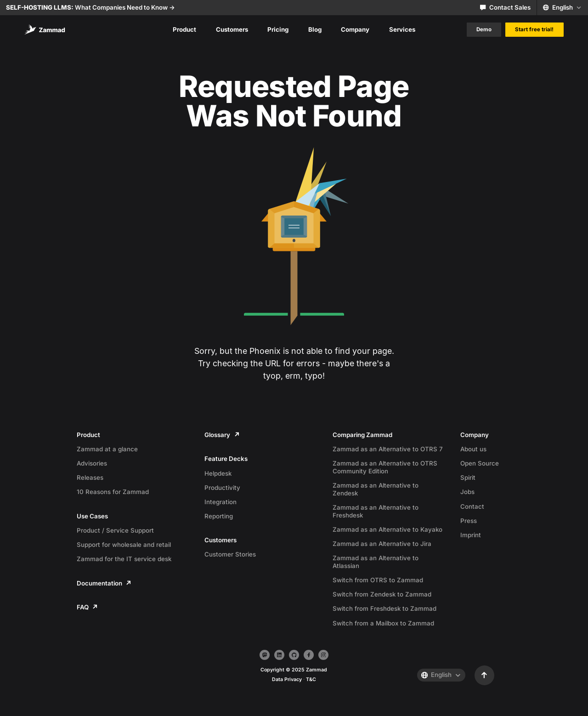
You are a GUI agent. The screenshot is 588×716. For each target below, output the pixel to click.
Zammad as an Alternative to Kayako (387, 529)
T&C (311, 679)
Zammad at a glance (107, 449)
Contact (472, 506)
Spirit (468, 477)
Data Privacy (287, 679)
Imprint (471, 535)
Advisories (92, 463)
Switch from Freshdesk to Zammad (384, 608)
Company (355, 29)
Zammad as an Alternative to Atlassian (376, 562)
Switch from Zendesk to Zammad (382, 594)
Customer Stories (230, 554)
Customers (232, 29)
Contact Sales (505, 7)
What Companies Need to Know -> (90, 7)
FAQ (87, 607)
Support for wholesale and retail (124, 545)
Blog (315, 29)
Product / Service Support (115, 530)
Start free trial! (534, 29)
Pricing (278, 29)
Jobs (467, 492)
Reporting (219, 516)
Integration (220, 502)
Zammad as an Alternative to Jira (382, 544)
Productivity (222, 488)
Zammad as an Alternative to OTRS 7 (388, 449)
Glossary (222, 435)
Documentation (104, 583)
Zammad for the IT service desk (124, 559)
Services (402, 29)
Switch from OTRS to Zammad (378, 580)
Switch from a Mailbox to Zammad (383, 623)
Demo (484, 29)
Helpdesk (218, 473)
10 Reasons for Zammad (113, 492)
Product (184, 29)
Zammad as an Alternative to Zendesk (376, 489)
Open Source (480, 463)
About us (473, 449)
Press (469, 521)
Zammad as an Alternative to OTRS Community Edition (385, 467)
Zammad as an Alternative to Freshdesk (376, 511)
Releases (90, 477)
